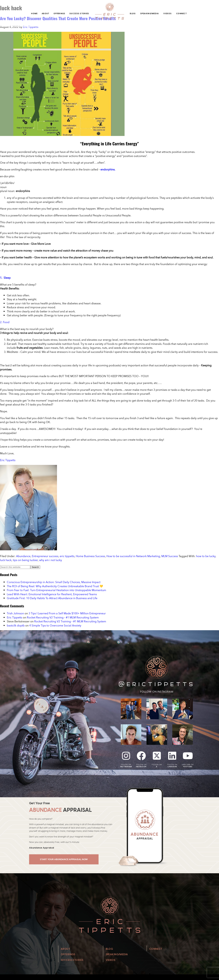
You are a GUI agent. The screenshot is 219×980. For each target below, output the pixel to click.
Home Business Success (90, 556)
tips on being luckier (25, 560)
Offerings (59, 13)
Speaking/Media (150, 13)
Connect (182, 13)
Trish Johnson (15, 613)
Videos (168, 13)
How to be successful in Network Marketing (133, 556)
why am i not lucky (51, 560)
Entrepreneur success (45, 556)
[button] (109, 285)
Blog (133, 13)
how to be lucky (206, 556)
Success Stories (79, 13)
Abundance (23, 556)
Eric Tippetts (8, 460)
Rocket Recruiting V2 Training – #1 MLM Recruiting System (63, 617)
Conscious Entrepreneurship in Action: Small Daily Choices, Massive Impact (54, 582)
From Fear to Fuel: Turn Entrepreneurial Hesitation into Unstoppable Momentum (56, 590)
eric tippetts (67, 556)
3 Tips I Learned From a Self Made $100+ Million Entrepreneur (67, 613)
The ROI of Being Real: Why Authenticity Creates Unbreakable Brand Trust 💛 (55, 586)
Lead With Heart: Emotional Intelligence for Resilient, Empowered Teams (52, 594)
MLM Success (170, 556)
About (46, 13)
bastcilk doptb (16, 625)
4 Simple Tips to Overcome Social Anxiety (55, 625)
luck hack (6, 560)
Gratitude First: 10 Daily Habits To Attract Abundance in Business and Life (52, 598)
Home (34, 13)
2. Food (5, 322)
